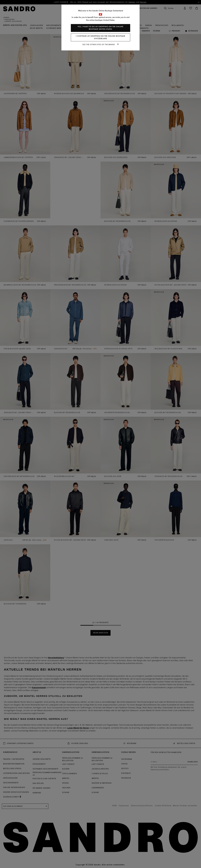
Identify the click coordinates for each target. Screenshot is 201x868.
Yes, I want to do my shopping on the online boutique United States (100, 28)
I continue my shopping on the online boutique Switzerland (101, 37)
